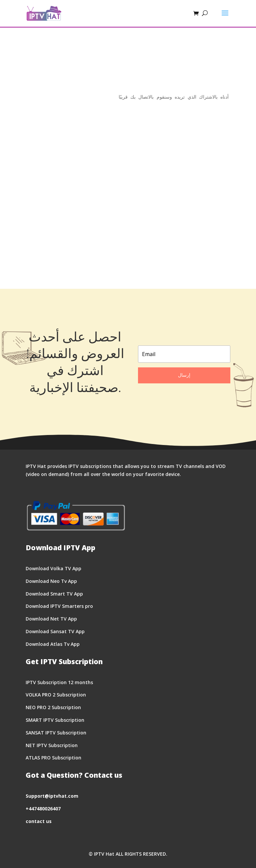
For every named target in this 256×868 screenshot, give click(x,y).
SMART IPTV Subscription (55, 720)
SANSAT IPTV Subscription (56, 733)
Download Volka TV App (53, 568)
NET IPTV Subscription (52, 745)
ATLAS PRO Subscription (53, 758)
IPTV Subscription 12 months (59, 682)
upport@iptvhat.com (53, 796)
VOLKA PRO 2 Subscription (56, 695)
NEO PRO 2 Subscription (53, 707)
